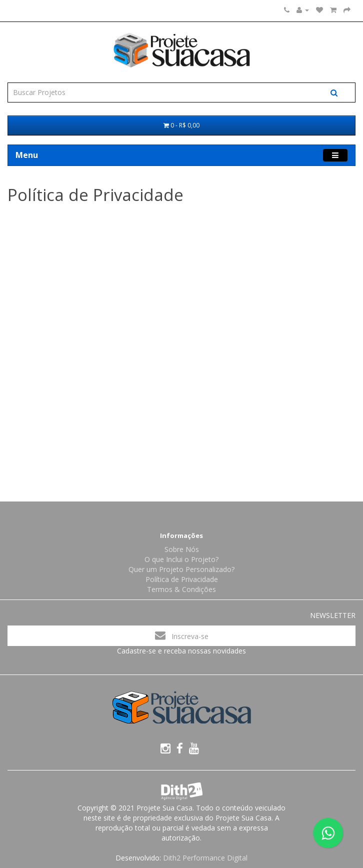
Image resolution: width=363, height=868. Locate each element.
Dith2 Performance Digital (205, 858)
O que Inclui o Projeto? (181, 559)
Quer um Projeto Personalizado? (181, 569)
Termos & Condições (181, 589)
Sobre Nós (182, 549)
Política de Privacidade (182, 579)
